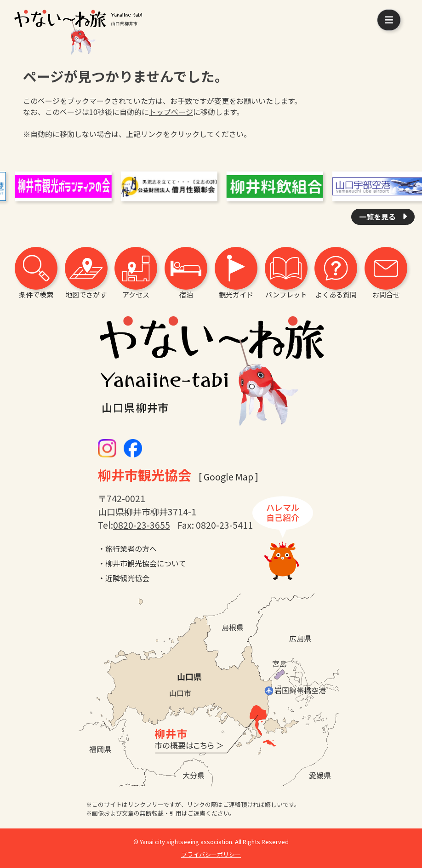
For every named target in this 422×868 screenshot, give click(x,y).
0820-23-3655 (142, 525)
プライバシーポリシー (211, 854)
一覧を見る (378, 217)
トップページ (171, 112)
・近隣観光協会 (124, 578)
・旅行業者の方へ (127, 548)
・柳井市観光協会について (142, 563)
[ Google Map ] (228, 477)
